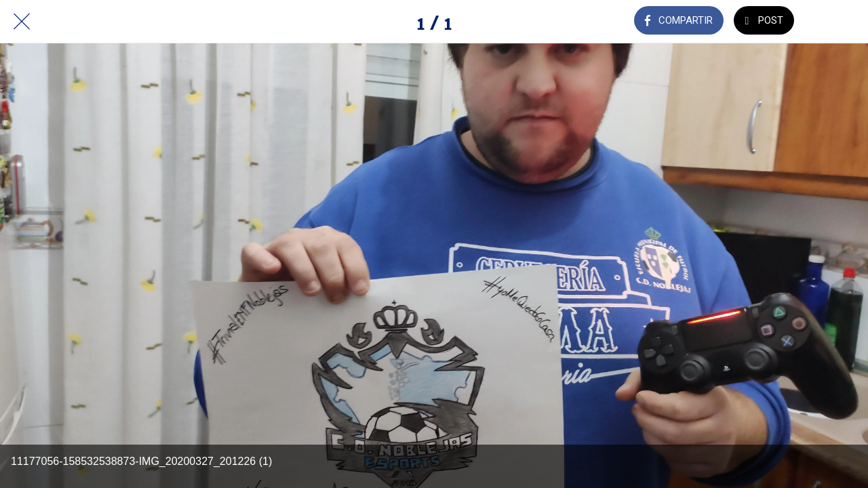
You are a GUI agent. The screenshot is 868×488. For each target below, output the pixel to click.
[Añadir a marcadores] (833, 22)
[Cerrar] (22, 22)
